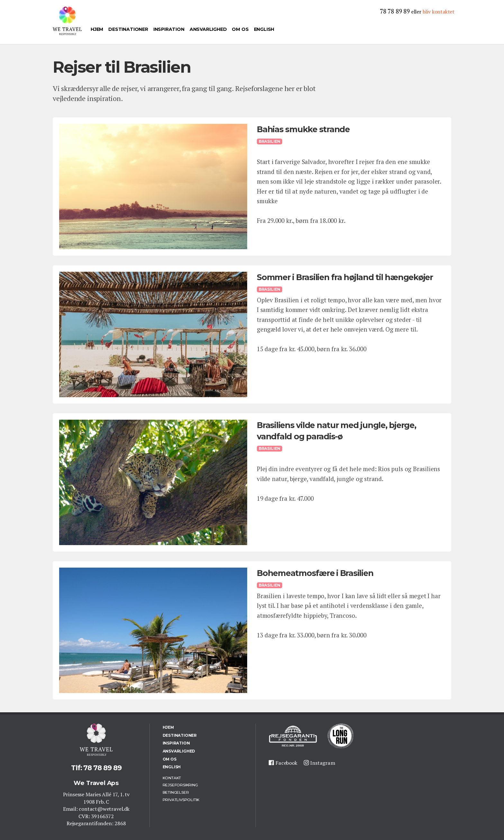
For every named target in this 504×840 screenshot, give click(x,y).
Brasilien (270, 142)
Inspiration (169, 29)
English (264, 29)
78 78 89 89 (395, 11)
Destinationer (128, 29)
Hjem (97, 29)
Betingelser (176, 792)
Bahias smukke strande (303, 129)
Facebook (286, 763)
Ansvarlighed (208, 29)
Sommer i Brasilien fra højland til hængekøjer (345, 277)
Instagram (323, 763)
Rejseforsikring (180, 785)
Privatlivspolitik (181, 800)
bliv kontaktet (439, 12)
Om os (240, 29)
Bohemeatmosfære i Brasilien (315, 573)
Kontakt (172, 778)
